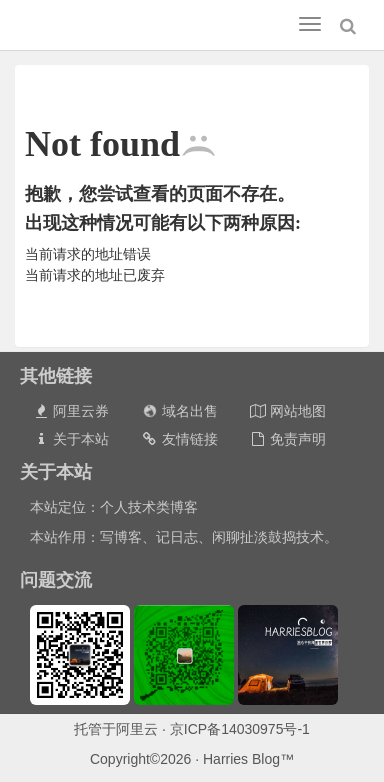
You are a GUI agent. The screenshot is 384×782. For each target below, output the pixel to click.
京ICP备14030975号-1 (240, 729)
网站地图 (287, 411)
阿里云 (137, 729)
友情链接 (179, 439)
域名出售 (179, 411)
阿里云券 (70, 411)
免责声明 (287, 439)
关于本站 (70, 439)
